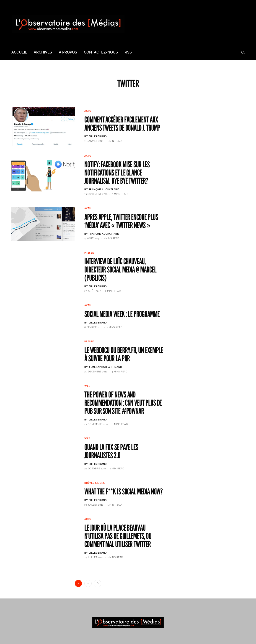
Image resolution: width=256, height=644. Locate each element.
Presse (89, 253)
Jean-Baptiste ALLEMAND (105, 367)
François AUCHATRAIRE (104, 190)
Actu (88, 111)
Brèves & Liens (95, 483)
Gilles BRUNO (98, 136)
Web (87, 386)
